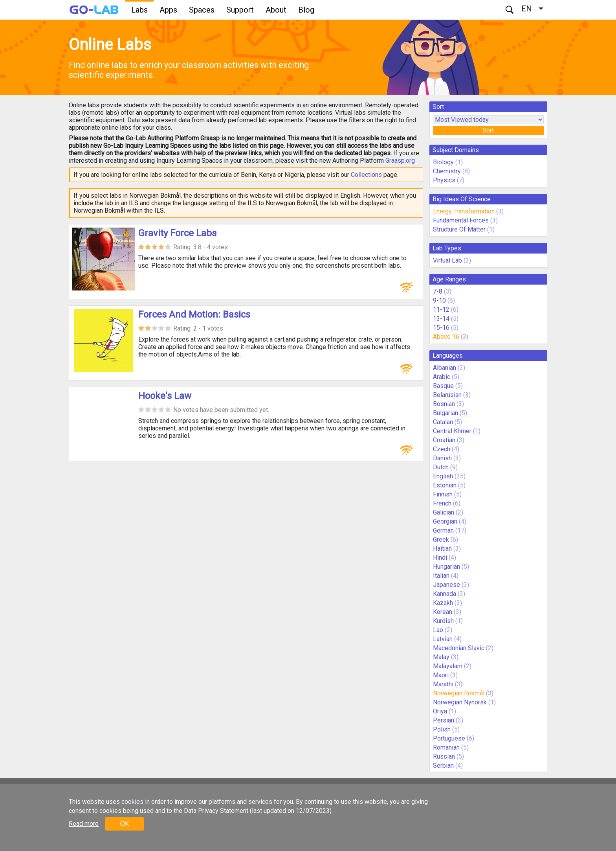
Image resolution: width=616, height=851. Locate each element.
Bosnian (444, 404)
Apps (168, 10)
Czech (442, 449)
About (276, 10)
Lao (438, 630)
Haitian (442, 549)
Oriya (440, 711)
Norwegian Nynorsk (460, 702)
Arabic (442, 377)
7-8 (438, 291)
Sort (488, 130)
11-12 (441, 310)
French (442, 503)
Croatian (444, 440)
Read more (84, 824)
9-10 (439, 301)
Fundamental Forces (461, 220)
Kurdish (443, 621)
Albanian (445, 368)
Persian (444, 720)
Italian (441, 576)
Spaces (202, 10)
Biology (443, 162)
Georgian (445, 521)
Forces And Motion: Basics (194, 314)
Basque (443, 386)
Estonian (445, 485)
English (443, 476)
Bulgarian (445, 413)
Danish (442, 458)
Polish (442, 729)
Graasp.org (400, 161)
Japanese (446, 585)
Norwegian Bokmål (459, 693)
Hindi (440, 558)
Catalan (443, 422)
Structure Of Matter (459, 229)
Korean (443, 612)
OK (124, 824)
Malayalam (448, 666)
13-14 (441, 319)
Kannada (445, 594)
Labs (139, 10)
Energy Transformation (464, 211)
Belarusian (447, 395)
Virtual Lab (447, 260)
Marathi (443, 684)
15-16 (441, 328)
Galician (444, 512)
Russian (444, 756)
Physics (444, 180)
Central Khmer (452, 431)
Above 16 (446, 337)
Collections (366, 175)
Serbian (443, 766)
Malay (441, 657)
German (443, 530)
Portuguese (449, 738)
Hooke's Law (165, 396)
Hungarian (446, 567)
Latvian (443, 639)
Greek (441, 539)
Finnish (443, 494)
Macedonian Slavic (459, 648)
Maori (441, 675)
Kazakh (443, 603)
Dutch (441, 467)
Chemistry (447, 171)
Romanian (446, 747)
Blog (306, 10)
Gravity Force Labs (177, 233)
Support (240, 10)
